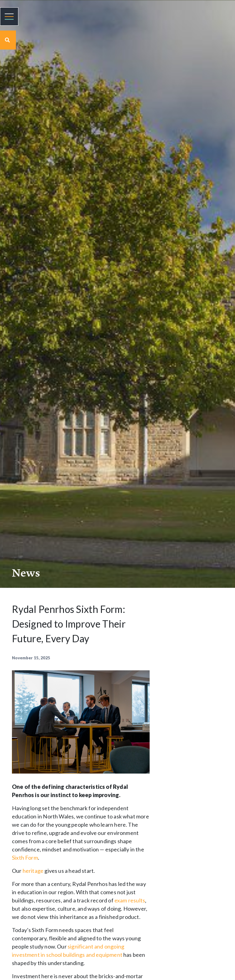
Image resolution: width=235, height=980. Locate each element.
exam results (130, 900)
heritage (33, 871)
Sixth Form (25, 858)
